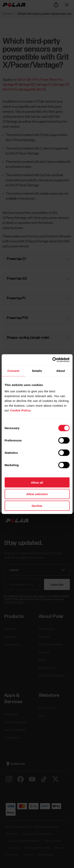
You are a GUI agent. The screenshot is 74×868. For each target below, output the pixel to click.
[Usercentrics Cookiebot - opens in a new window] (53, 360)
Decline (37, 506)
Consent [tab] (13, 371)
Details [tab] (37, 371)
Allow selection (37, 494)
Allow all (37, 482)
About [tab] (61, 371)
